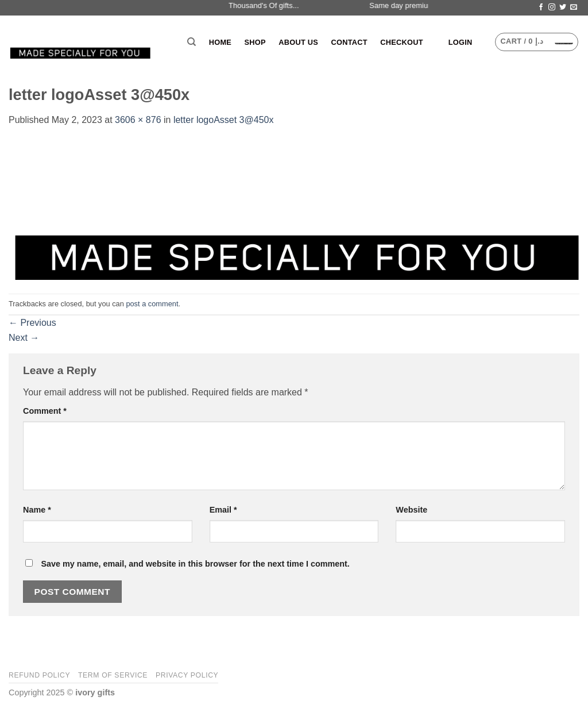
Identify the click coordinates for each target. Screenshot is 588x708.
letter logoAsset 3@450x (224, 120)
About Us (298, 42)
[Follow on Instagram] (552, 7)
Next (24, 338)
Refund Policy (39, 675)
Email (223, 510)
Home (220, 42)
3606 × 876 (138, 120)
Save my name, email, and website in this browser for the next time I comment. (195, 564)
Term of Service (113, 675)
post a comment (152, 304)
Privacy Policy (187, 675)
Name (37, 510)
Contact (349, 42)
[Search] (192, 42)
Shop (255, 42)
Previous (32, 323)
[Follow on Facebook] (541, 7)
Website (411, 510)
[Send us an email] (574, 7)
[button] (461, 42)
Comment (45, 411)
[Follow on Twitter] (563, 7)
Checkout (402, 42)
